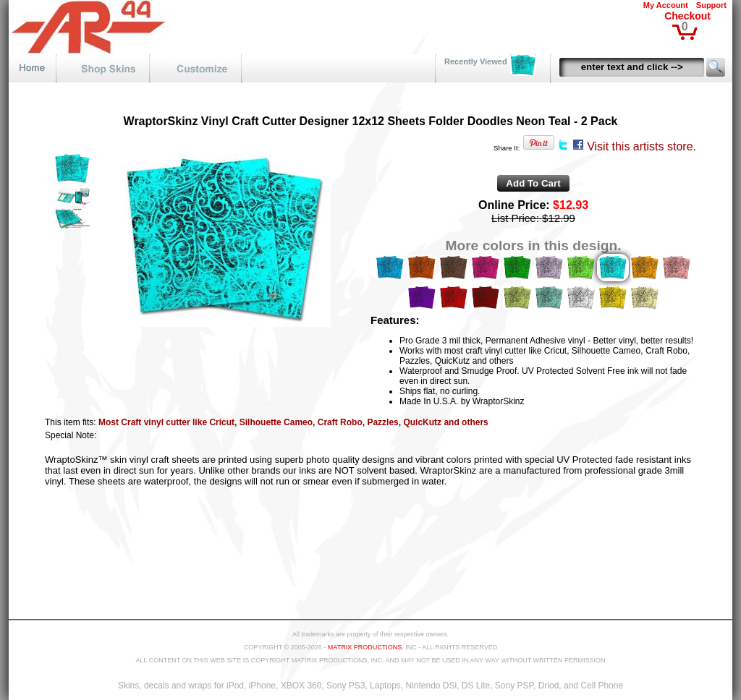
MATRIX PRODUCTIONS (365, 647)
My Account (666, 5)
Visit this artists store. (642, 146)
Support (711, 5)
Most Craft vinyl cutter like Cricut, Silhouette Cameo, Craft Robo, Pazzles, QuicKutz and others (293, 422)
